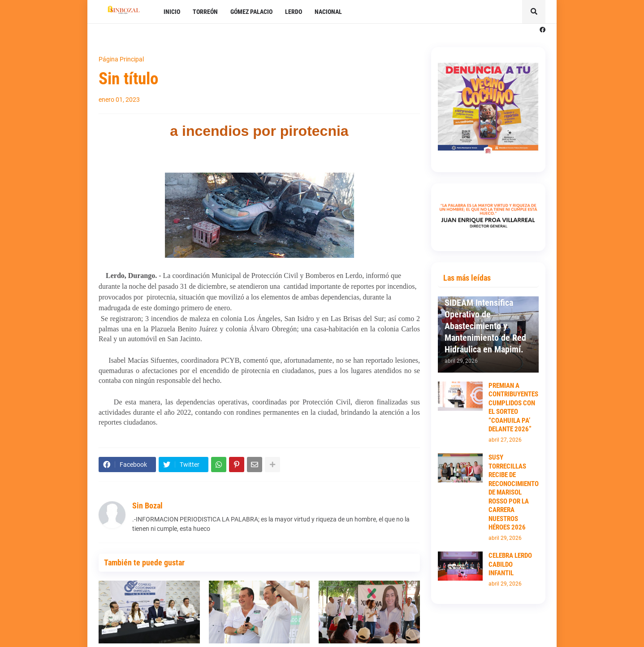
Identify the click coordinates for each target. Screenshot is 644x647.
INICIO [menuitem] (172, 12)
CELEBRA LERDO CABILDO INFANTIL (510, 564)
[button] (534, 12)
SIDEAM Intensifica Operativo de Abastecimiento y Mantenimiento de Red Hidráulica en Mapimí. (485, 326)
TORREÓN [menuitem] (205, 12)
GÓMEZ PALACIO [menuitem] (251, 12)
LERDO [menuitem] (294, 12)
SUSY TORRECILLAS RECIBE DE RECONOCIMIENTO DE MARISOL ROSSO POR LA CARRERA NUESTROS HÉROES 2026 (514, 492)
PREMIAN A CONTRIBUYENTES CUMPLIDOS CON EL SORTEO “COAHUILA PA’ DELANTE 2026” (513, 408)
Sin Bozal (147, 506)
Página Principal (121, 59)
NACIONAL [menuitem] (328, 12)
